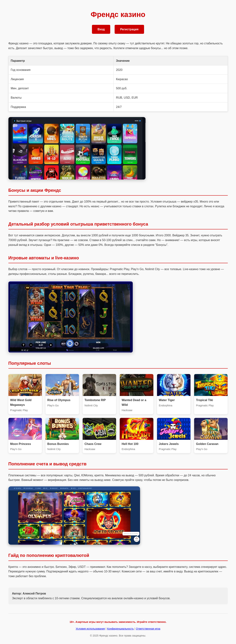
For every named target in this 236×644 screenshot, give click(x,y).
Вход (101, 29)
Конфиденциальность (120, 629)
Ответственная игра (148, 629)
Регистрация (129, 29)
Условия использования (90, 629)
